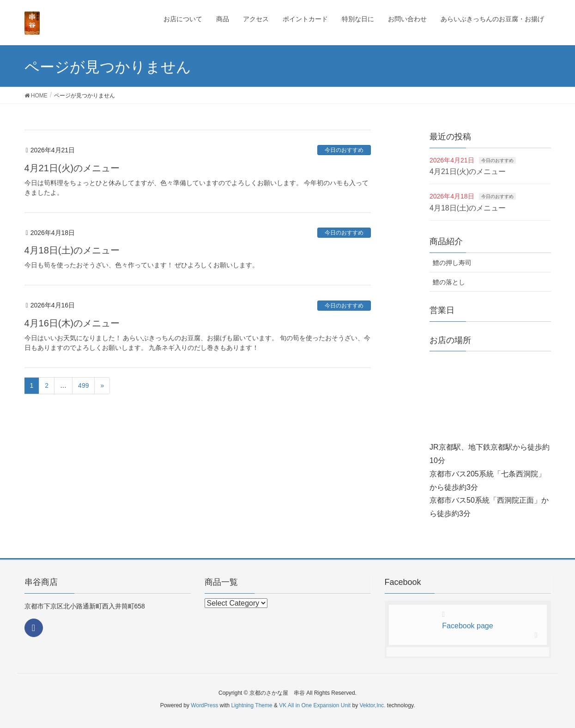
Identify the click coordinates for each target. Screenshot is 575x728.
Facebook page (467, 626)
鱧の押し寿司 (452, 263)
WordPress (204, 705)
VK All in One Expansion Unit (315, 705)
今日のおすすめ (344, 150)
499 (83, 385)
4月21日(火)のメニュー (72, 168)
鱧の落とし (449, 282)
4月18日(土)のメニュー (72, 250)
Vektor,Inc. (372, 705)
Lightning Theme (252, 705)
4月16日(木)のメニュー (72, 323)
